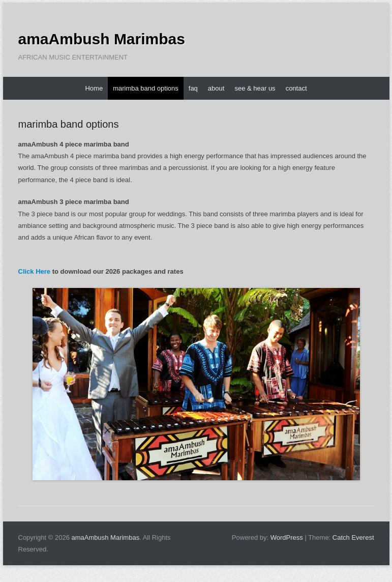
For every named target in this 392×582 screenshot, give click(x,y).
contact (296, 88)
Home (94, 88)
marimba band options (146, 88)
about (216, 88)
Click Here (35, 271)
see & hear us (255, 88)
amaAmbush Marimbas (102, 39)
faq (193, 88)
